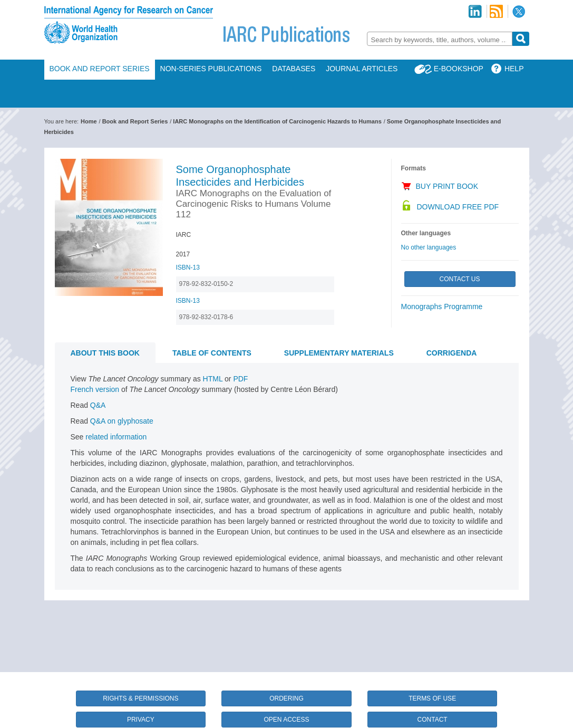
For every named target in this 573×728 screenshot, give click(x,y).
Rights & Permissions (140, 698)
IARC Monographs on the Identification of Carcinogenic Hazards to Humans (277, 121)
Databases (294, 69)
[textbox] (440, 40)
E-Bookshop (459, 69)
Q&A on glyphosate (122, 421)
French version (95, 389)
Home (89, 121)
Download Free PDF (458, 207)
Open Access (286, 720)
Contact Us (460, 279)
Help (514, 69)
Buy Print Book (447, 186)
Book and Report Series (100, 69)
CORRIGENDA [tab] (452, 353)
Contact (433, 720)
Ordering (286, 698)
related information (116, 437)
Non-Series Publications (211, 69)
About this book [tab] (105, 353)
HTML (213, 379)
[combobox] (440, 39)
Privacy (141, 720)
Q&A (98, 405)
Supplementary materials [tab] (339, 353)
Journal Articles (362, 69)
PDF (240, 379)
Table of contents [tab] (212, 353)
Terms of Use (432, 698)
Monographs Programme (442, 306)
